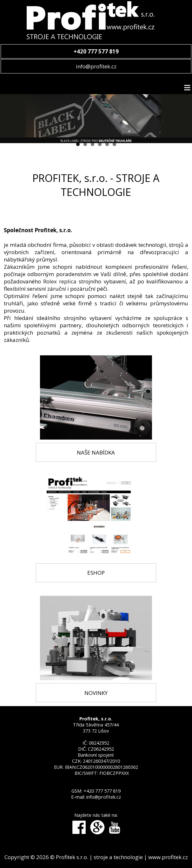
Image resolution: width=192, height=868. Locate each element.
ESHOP (96, 573)
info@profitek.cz (96, 66)
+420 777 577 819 (102, 791)
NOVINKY (96, 693)
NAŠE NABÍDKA (96, 452)
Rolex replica (60, 281)
